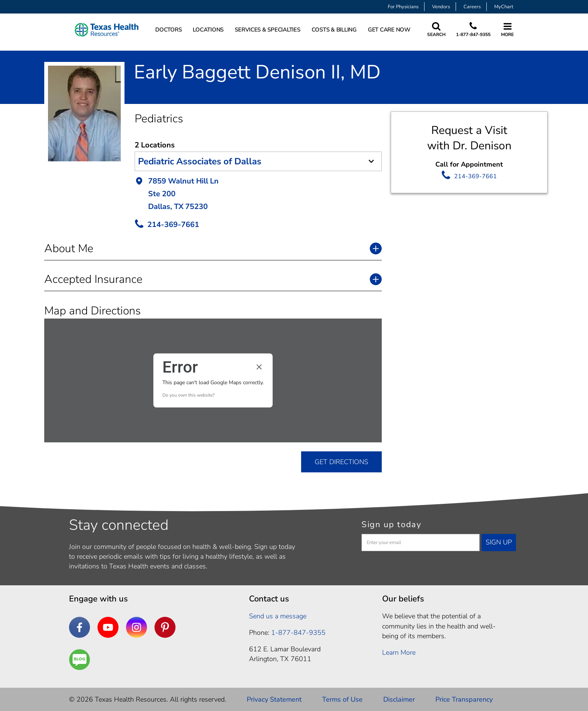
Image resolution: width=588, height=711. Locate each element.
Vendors (441, 7)
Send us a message (278, 616)
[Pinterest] (165, 627)
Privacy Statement (274, 699)
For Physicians (403, 7)
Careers (472, 7)
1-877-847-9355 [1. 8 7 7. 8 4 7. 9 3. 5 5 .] (298, 633)
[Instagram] (136, 627)
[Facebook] (79, 627)
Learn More (399, 652)
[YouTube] (108, 627)
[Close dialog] (259, 367)
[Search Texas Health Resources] (436, 30)
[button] (258, 195)
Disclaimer (399, 699)
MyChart (504, 7)
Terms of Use (342, 699)
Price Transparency (464, 699)
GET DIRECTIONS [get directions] (341, 462)
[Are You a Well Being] (79, 660)
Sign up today (391, 525)
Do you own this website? (188, 395)
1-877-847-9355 (473, 35)
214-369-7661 (475, 176)
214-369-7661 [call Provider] (173, 225)
